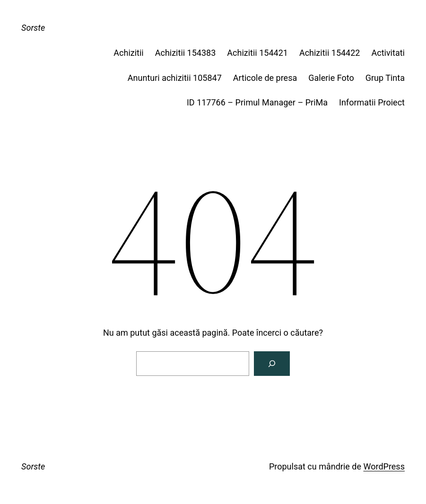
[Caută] (272, 364)
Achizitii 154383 (186, 53)
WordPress (384, 466)
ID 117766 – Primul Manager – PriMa (257, 102)
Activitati (388, 53)
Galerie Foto (331, 78)
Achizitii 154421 (257, 53)
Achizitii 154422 (330, 53)
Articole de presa (265, 78)
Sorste (33, 28)
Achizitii (128, 53)
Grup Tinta (385, 78)
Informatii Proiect (372, 102)
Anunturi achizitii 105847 (175, 78)
